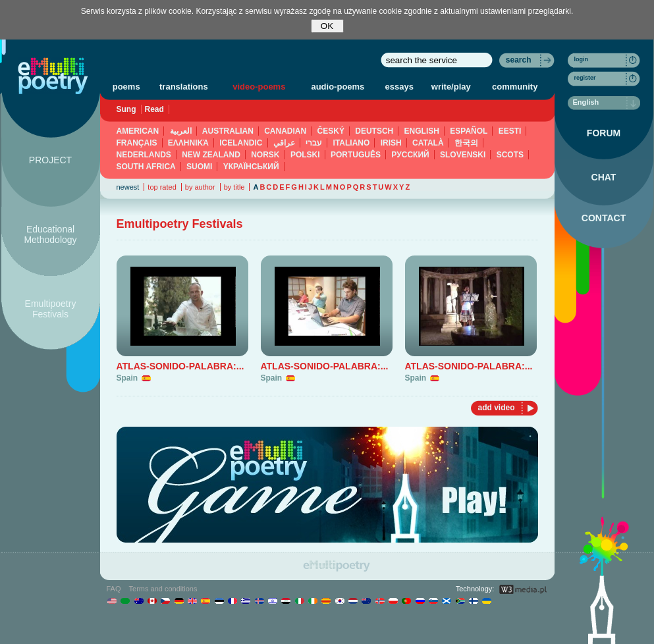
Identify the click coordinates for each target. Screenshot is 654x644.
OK (327, 26)
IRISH (391, 143)
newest (128, 187)
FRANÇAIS (137, 143)
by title (234, 187)
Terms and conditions (163, 589)
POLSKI (305, 155)
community (515, 87)
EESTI (510, 131)
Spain (127, 378)
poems (126, 87)
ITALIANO (352, 143)
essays (399, 87)
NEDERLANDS (144, 155)
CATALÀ (428, 143)
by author (200, 187)
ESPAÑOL (469, 131)
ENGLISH (422, 131)
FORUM (604, 133)
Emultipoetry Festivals (51, 309)
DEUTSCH (374, 131)
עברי (314, 143)
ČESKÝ (331, 131)
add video (496, 408)
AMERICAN (138, 131)
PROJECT (50, 160)
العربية (181, 131)
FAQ (114, 589)
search (519, 60)
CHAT (604, 177)
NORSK (265, 155)
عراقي (284, 143)
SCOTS (510, 155)
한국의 (466, 143)
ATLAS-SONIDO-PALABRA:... (180, 366)
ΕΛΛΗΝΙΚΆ (188, 143)
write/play (451, 87)
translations (184, 87)
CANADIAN (285, 131)
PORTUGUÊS (356, 155)
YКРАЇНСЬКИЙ (251, 167)
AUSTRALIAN (228, 131)
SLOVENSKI (463, 155)
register (585, 78)
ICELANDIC (241, 143)
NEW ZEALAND (211, 155)
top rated (162, 187)
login (582, 59)
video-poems (259, 87)
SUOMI (199, 167)
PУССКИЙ (410, 155)
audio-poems (338, 87)
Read (154, 109)
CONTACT (604, 218)
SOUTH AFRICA (146, 167)
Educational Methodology (50, 234)
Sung (126, 109)
